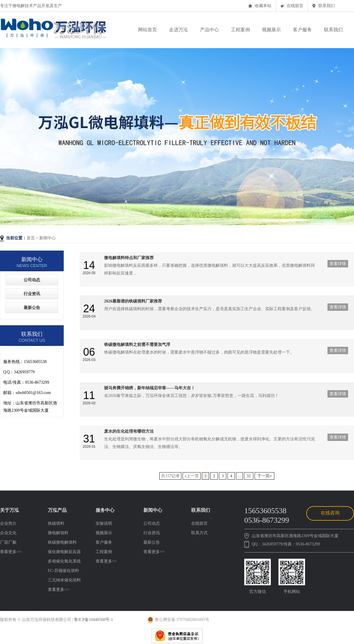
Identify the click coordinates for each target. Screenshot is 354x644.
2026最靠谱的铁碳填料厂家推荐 (133, 301)
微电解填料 (58, 533)
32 (249, 476)
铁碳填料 (56, 523)
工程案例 (104, 552)
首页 (31, 238)
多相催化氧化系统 (64, 561)
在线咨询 (330, 513)
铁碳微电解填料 (62, 542)
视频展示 (104, 533)
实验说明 (104, 523)
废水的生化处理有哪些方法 (129, 431)
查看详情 (338, 264)
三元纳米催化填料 (64, 580)
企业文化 (8, 533)
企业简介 (8, 523)
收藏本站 (263, 6)
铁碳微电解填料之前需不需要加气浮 (137, 345)
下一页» (264, 476)
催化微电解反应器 (64, 552)
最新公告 (32, 308)
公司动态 (32, 280)
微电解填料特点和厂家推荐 (129, 258)
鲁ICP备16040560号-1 (93, 620)
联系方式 (199, 533)
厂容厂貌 (8, 542)
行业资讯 (32, 294)
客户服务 (104, 542)
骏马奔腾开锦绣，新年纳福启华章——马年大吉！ (150, 388)
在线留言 (295, 6)
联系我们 (327, 6)
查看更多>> (11, 552)
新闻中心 (47, 238)
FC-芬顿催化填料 (63, 571)
